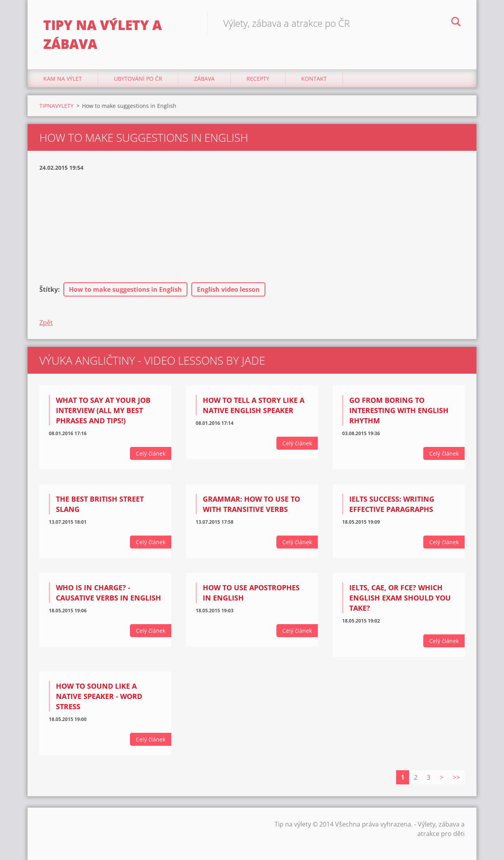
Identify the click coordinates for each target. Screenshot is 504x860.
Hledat (456, 23)
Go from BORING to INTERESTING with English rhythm (399, 410)
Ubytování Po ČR (138, 79)
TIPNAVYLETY (57, 106)
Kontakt (314, 79)
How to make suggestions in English (125, 289)
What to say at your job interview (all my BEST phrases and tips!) (103, 410)
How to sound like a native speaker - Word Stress (99, 696)
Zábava (204, 79)
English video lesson (228, 289)
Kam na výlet (63, 79)
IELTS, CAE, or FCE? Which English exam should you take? (400, 598)
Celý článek (151, 453)
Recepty (258, 79)
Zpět (46, 322)
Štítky (49, 289)
